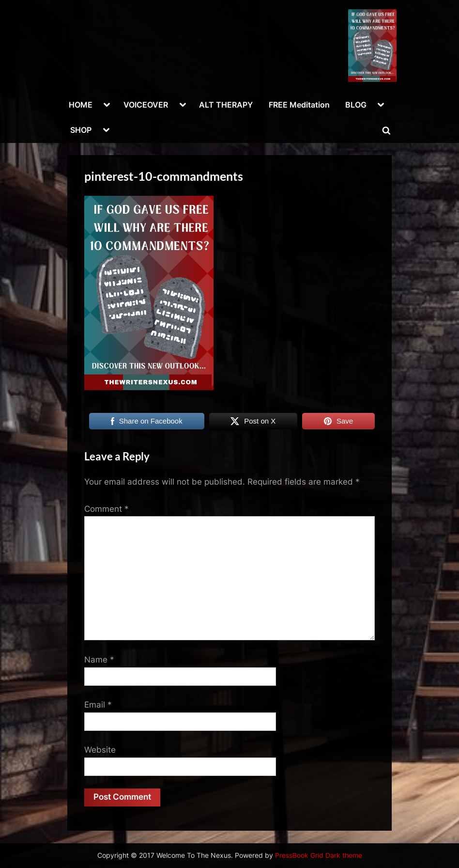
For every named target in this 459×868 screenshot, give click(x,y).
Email (98, 705)
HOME (81, 105)
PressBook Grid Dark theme (319, 855)
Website (100, 750)
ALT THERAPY (226, 105)
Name (99, 660)
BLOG (356, 105)
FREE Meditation (299, 105)
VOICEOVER (146, 105)
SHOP (81, 130)
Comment (107, 509)
